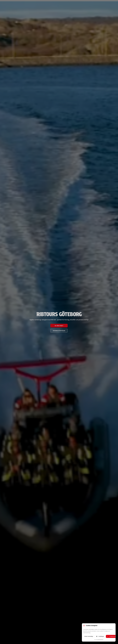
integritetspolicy (100, 640)
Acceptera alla (112, 636)
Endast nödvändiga (89, 636)
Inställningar (100, 636)
